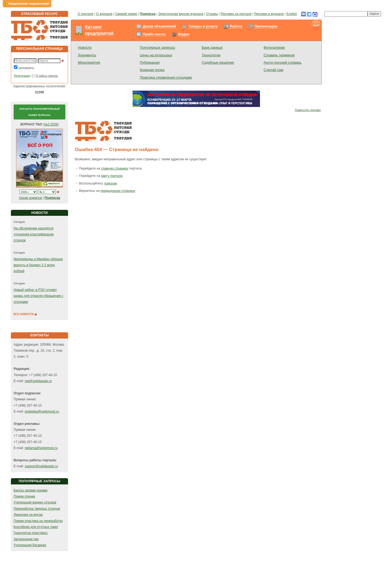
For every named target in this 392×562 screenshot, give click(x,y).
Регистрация (22, 76)
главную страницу (115, 168)
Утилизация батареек (30, 545)
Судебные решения (218, 62)
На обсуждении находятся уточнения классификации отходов (34, 234)
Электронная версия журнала (181, 14)
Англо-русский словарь (282, 62)
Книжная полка (152, 70)
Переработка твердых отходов (37, 509)
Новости (85, 47)
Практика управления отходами (166, 77)
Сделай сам (273, 70)
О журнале (104, 14)
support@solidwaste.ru (41, 466)
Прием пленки (24, 496)
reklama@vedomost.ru (41, 448)
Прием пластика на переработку (38, 521)
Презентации (266, 26)
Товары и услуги (203, 26)
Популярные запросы (157, 47)
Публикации (150, 62)
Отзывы (212, 14)
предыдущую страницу (118, 191)
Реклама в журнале (269, 14)
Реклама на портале (236, 14)
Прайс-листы (154, 34)
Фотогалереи (274, 47)
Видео (184, 34)
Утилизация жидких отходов (35, 502)
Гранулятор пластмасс (31, 533)
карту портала (112, 176)
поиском (111, 183)
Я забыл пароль (47, 76)
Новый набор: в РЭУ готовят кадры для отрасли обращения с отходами (38, 296)
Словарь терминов (279, 55)
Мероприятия (89, 62)
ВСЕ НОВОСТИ (25, 314)
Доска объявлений (159, 26)
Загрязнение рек (26, 539)
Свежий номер (126, 14)
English (292, 14)
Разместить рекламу (308, 110)
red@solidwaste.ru (38, 381)
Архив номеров (30, 198)
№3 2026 (51, 124)
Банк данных (212, 47)
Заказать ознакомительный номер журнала (39, 112)
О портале (85, 14)
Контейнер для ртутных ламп (36, 527)
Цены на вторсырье (156, 55)
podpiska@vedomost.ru (42, 411)
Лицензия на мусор (28, 515)
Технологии (211, 55)
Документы (87, 55)
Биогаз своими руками (30, 490)
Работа (236, 26)
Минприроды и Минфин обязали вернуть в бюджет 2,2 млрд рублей (38, 265)
